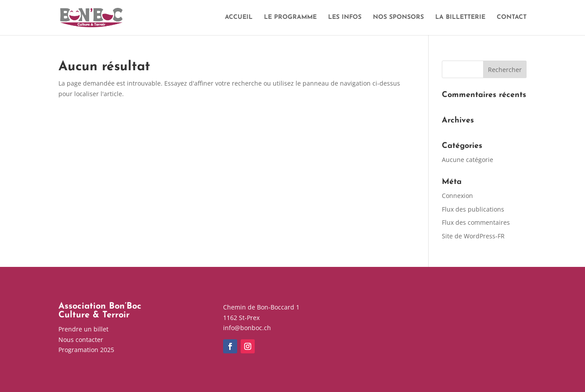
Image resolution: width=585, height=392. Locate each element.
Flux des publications (473, 209)
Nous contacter (81, 340)
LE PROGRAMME (290, 18)
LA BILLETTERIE (460, 18)
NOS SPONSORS (398, 18)
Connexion (457, 196)
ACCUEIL (239, 18)
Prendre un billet (83, 329)
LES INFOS (345, 18)
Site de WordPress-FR (473, 236)
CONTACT (512, 18)
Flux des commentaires (476, 222)
